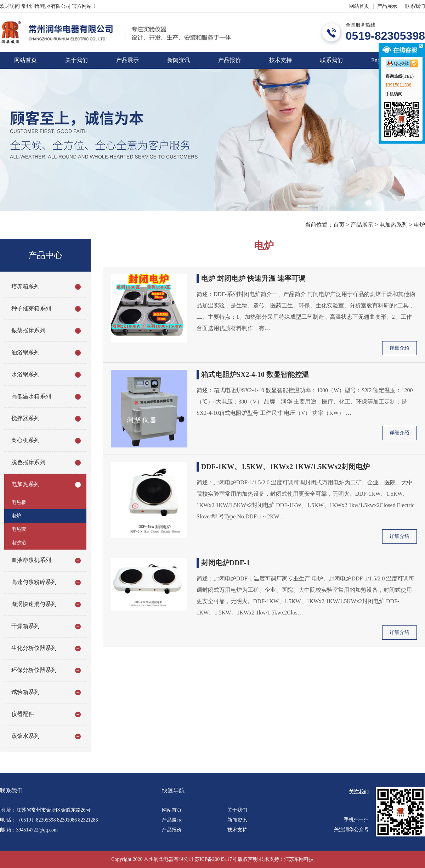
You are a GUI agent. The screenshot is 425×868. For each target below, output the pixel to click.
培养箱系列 (25, 286)
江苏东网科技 (299, 859)
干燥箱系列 (25, 626)
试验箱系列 (25, 692)
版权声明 (248, 859)
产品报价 (229, 60)
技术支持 (280, 60)
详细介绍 (399, 348)
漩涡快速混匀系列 (34, 604)
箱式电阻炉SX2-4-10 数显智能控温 (255, 374)
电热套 (19, 529)
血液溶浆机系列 (31, 560)
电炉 (419, 225)
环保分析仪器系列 (34, 670)
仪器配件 (23, 714)
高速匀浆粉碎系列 (34, 582)
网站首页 (359, 6)
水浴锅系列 (25, 374)
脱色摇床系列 (28, 462)
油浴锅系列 (25, 352)
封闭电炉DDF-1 (226, 563)
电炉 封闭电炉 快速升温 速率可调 (253, 278)
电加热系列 (393, 225)
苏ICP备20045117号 (216, 859)
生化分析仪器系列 (34, 648)
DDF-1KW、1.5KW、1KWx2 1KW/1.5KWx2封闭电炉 (285, 467)
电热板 (19, 502)
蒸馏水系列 (25, 736)
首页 (339, 225)
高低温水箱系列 (31, 396)
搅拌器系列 (25, 418)
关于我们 (76, 60)
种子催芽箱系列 (31, 308)
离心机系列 (25, 440)
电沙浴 (19, 543)
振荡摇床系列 (28, 330)
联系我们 (415, 6)
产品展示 (387, 6)
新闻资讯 (178, 60)
